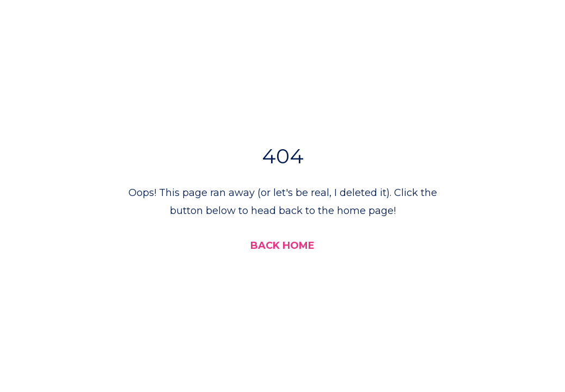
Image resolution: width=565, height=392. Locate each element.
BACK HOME (282, 246)
